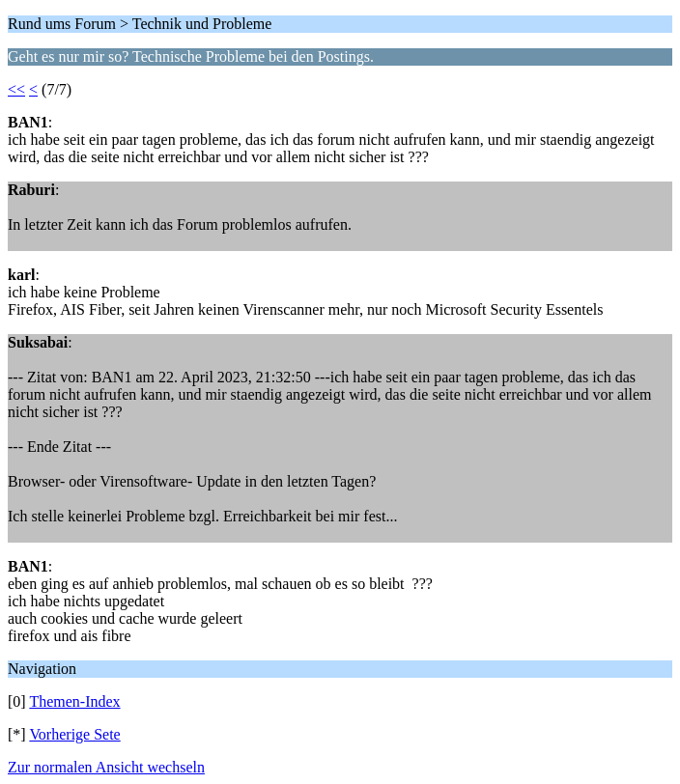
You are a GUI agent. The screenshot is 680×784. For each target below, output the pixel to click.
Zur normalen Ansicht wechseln (106, 767)
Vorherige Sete (74, 734)
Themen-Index (74, 701)
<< (16, 89)
